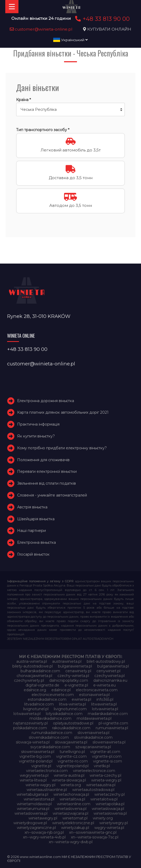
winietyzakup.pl (75, 828)
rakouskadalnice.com (71, 728)
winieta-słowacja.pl (69, 780)
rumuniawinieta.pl (112, 728)
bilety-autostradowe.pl (33, 666)
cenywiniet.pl (108, 671)
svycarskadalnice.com (50, 747)
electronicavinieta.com (97, 690)
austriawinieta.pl (67, 661)
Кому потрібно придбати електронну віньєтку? (62, 448)
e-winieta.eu (104, 685)
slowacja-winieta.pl (33, 742)
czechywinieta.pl (110, 676)
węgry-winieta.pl (109, 828)
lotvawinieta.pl (105, 709)
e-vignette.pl (76, 685)
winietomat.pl (75, 818)
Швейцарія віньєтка (36, 519)
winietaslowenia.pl (31, 813)
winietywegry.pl (114, 823)
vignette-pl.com (107, 756)
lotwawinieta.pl (27, 714)
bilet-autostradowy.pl (106, 661)
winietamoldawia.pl (34, 804)
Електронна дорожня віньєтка (46, 401)
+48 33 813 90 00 (102, 19)
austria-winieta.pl (32, 661)
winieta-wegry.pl (106, 780)
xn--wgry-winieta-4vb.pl (44, 837)
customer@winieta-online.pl (41, 29)
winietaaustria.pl (101, 785)
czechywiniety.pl (29, 680)
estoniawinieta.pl (94, 695)
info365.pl (105, 699)
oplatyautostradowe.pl (73, 723)
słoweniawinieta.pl (38, 752)
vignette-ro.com (73, 761)
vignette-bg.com (35, 756)
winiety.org (103, 818)
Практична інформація (38, 424)
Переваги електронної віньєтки (47, 471)
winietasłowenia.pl (110, 813)
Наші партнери (31, 531)
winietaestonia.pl (39, 799)
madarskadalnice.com (108, 714)
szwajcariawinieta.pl (93, 747)
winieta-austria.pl (69, 775)
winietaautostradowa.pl (93, 790)
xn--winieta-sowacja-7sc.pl (95, 837)
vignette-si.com (108, 761)
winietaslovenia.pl (70, 809)
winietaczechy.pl (110, 794)
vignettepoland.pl (72, 766)
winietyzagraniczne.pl (36, 828)
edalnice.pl (61, 690)
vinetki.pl (102, 766)
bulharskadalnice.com (40, 671)
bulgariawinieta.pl (113, 666)
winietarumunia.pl (33, 809)
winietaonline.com (74, 804)
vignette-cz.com (71, 756)
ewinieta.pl (81, 699)
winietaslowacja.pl (108, 809)
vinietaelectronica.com (47, 771)
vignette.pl (41, 766)
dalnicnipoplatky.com (69, 680)
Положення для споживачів (43, 460)
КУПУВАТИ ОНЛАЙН (109, 29)
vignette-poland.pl (36, 761)
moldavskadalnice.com (50, 718)
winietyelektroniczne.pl (73, 823)
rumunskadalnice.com (52, 733)
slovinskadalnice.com (93, 737)
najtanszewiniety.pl (30, 723)
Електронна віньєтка (37, 542)
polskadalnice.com (30, 728)
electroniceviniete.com (53, 695)
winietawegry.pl (43, 818)
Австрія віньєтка (32, 507)
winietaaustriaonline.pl (47, 790)
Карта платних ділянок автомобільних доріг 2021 (63, 412)
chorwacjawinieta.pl (34, 676)
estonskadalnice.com (47, 699)
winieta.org (71, 785)
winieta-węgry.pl (40, 785)
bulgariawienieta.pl (75, 666)
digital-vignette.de (42, 685)
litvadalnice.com (39, 704)
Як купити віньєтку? (36, 436)
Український (70, 40)
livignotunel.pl (36, 709)
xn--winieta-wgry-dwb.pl (71, 842)
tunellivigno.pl (72, 752)
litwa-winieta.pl (72, 704)
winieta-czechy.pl (105, 775)
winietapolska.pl (110, 804)
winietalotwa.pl (104, 799)
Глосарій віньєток (33, 554)
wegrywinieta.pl (34, 775)
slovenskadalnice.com (49, 737)
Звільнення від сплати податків (47, 483)
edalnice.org (35, 690)
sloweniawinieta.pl (109, 742)
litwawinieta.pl (104, 704)
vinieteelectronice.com (94, 771)
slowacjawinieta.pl (71, 742)
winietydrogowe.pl (30, 823)
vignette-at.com (105, 752)
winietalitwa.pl (72, 799)
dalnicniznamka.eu (110, 680)
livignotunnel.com (70, 709)
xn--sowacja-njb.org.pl (44, 832)
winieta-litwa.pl (33, 780)
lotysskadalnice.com (64, 714)
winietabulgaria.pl (32, 794)
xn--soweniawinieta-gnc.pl (93, 832)
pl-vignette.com (113, 723)
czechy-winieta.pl (73, 676)
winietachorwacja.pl (71, 794)
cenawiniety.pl (78, 671)
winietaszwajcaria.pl (70, 813)
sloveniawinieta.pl (93, 733)
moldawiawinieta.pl (94, 718)
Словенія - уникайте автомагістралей (52, 495)
